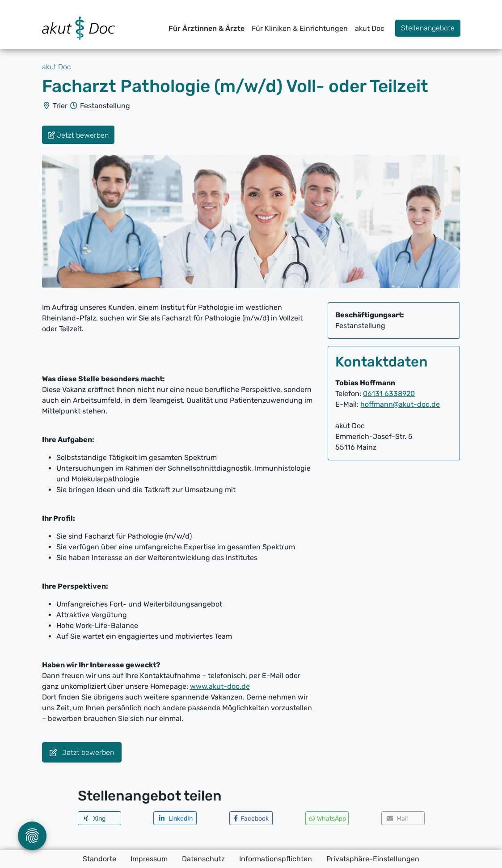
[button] (99, 818)
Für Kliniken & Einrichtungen (300, 28)
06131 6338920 (389, 394)
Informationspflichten (276, 859)
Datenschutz (203, 859)
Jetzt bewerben (82, 753)
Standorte (99, 859)
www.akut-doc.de (220, 686)
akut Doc (370, 28)
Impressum (149, 859)
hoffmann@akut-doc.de (400, 404)
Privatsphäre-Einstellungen (373, 859)
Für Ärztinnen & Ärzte (207, 28)
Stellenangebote (428, 28)
